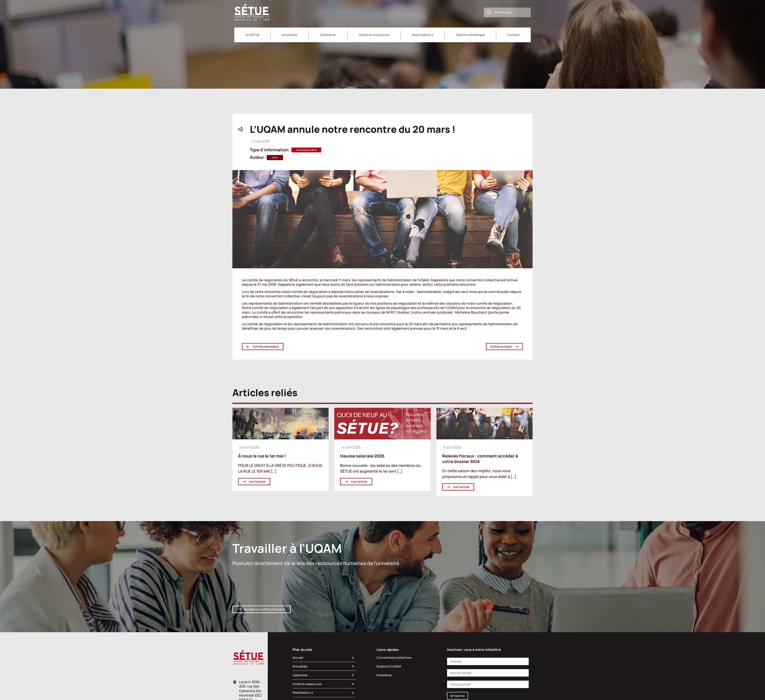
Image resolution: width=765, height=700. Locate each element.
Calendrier (328, 35)
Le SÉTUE (252, 35)
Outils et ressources (374, 35)
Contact (514, 35)
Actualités (290, 35)
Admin (275, 158)
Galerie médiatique (470, 35)
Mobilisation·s (423, 35)
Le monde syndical (306, 150)
